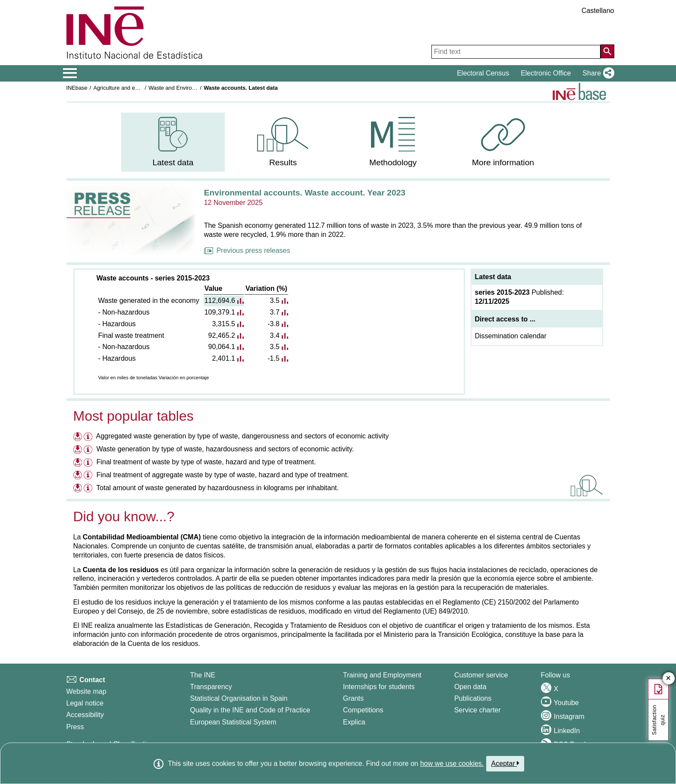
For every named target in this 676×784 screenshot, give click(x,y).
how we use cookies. (452, 764)
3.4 (275, 335)
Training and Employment (382, 675)
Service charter (478, 710)
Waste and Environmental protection (193, 88)
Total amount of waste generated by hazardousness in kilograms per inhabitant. (217, 488)
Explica (354, 722)
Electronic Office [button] (546, 73)
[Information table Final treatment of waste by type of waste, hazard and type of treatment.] (89, 463)
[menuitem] (173, 142)
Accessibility (85, 715)
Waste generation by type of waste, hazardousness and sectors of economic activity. (225, 449)
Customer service (481, 675)
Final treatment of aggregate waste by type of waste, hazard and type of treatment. (222, 475)
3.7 (275, 312)
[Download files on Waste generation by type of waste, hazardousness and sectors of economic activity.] (78, 449)
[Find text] (516, 52)
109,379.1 (220, 312)
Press (75, 727)
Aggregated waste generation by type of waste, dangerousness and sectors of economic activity (243, 436)
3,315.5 (223, 324)
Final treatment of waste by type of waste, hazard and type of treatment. (206, 462)
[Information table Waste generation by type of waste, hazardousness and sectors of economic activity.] (89, 450)
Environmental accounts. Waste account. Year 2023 (305, 193)
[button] (596, 73)
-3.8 (274, 324)
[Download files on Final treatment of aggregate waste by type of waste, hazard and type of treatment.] (78, 475)
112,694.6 (220, 301)
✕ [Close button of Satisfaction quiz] (668, 679)
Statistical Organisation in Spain (239, 698)
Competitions (363, 710)
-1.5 (274, 358)
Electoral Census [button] (483, 73)
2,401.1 (223, 358)
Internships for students (379, 687)
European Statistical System (233, 722)
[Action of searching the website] (607, 51)
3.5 (275, 301)
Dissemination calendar (511, 336)
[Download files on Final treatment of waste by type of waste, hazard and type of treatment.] (78, 462)
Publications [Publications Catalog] (473, 698)
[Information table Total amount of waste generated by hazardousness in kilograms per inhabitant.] (89, 489)
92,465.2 (222, 335)
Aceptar (505, 763)
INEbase (77, 88)
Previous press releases (247, 250)
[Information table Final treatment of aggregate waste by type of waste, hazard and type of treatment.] (89, 476)
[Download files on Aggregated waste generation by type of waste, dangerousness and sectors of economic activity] (78, 436)
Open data (470, 687)
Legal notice (85, 703)
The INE (203, 675)
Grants (353, 698)
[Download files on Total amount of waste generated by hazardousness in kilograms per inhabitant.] (78, 488)
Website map (86, 691)
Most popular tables (134, 416)
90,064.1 (222, 347)
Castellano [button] (598, 11)
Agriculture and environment (128, 88)
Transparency (211, 687)
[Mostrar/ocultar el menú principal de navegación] (70, 73)
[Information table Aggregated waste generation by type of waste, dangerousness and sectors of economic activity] (89, 437)
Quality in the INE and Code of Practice (250, 710)
